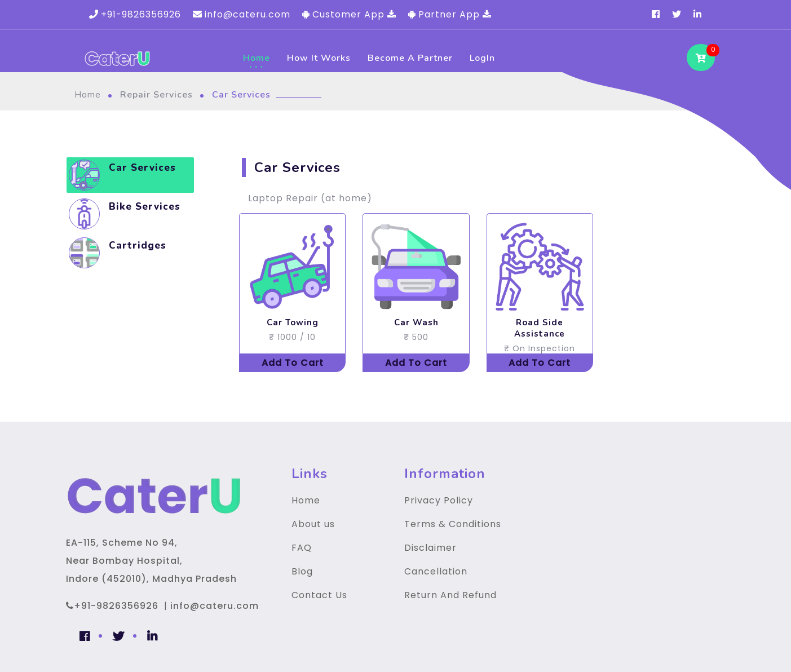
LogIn (482, 58)
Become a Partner (410, 58)
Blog (302, 571)
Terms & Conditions (453, 524)
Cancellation (436, 571)
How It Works (319, 58)
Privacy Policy (439, 500)
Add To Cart (293, 363)
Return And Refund (450, 595)
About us (313, 524)
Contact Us (319, 595)
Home (257, 58)
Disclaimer (430, 548)
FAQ (302, 548)
